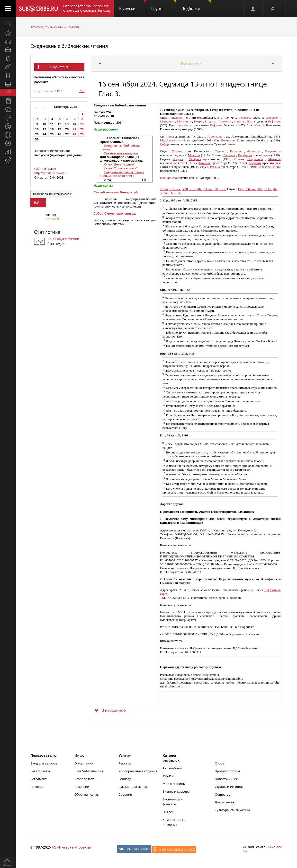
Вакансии (82, 787)
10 (44, 124)
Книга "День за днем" (119, 164)
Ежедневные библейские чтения (69, 46)
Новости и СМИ (227, 779)
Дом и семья (224, 802)
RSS (81, 91)
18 (52, 129)
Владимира (273, 151)
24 (44, 134)
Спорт (219, 763)
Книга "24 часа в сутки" (121, 168)
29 (82, 134)
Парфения (245, 155)
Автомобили (172, 768)
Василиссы (174, 140)
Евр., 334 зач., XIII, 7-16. (255, 189)
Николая (205, 163)
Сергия (220, 151)
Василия (236, 151)
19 (59, 129)
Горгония (225, 121)
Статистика (47, 232)
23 (37, 134)
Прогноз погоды (227, 771)
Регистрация (40, 771)
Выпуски (133, 6)
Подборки (196, 6)
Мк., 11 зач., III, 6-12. (212, 189)
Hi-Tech (168, 812)
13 (67, 124)
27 (67, 134)
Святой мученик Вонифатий (116, 192)
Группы (164, 6)
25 (52, 134)
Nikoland (275, 847)
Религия (74, 27)
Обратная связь (87, 794)
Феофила (245, 117)
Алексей (52, 219)
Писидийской (169, 178)
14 (74, 124)
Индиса (210, 121)
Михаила (274, 159)
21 (74, 129)
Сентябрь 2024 (66, 107)
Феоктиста (184, 125)
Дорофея (272, 117)
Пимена (177, 151)
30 (37, 139)
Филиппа (253, 151)
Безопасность (85, 779)
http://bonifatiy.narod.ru (51, 173)
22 (82, 129)
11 (52, 124)
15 (82, 124)
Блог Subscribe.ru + (89, 771)
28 (74, 134)
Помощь (37, 787)
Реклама (125, 763)
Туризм (168, 776)
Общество (223, 794)
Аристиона (215, 136)
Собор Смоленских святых (115, 213)
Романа (215, 167)
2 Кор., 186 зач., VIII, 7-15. (178, 189)
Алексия (265, 167)
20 (67, 129)
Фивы (170, 136)
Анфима (176, 117)
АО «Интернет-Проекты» (72, 847)
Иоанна (260, 125)
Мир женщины (174, 784)
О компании (84, 763)
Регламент (39, 779)
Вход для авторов (44, 763)
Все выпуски (191, 63)
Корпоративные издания (138, 771)
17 (44, 129)
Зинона (239, 121)
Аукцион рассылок (133, 787)
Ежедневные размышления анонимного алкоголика (122, 174)
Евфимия (274, 121)
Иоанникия (229, 140)
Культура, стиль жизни (47, 27)
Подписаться (59, 67)
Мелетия (194, 155)
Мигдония (184, 121)
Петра (198, 121)
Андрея (178, 159)
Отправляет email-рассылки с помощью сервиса (87, 8)
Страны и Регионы (229, 787)
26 (59, 134)
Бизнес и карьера (176, 791)
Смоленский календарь (121, 153)
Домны (252, 121)
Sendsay (125, 779)
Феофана (195, 159)
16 (37, 129)
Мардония (167, 121)
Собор (164, 144)
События (125, 794)
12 (59, 124)
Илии (277, 167)
